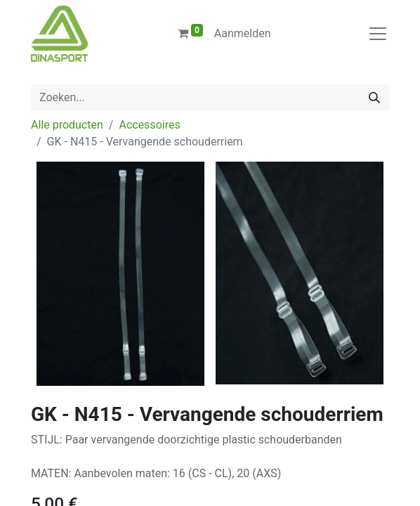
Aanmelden (243, 33)
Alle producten (67, 125)
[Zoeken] (374, 98)
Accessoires (149, 125)
